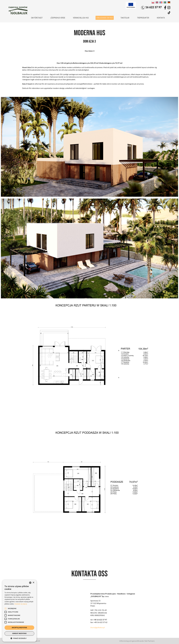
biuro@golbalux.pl (98, 627)
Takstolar (125, 18)
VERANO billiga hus (81, 18)
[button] (19, 638)
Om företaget (37, 18)
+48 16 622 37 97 (100, 620)
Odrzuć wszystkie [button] (19, 633)
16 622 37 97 (151, 7)
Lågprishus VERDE (58, 18)
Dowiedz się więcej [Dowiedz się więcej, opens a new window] (21, 604)
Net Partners (149, 641)
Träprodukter (143, 18)
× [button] (33, 583)
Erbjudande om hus (105, 18)
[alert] (19, 611)
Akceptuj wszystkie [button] (19, 628)
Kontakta (161, 18)
